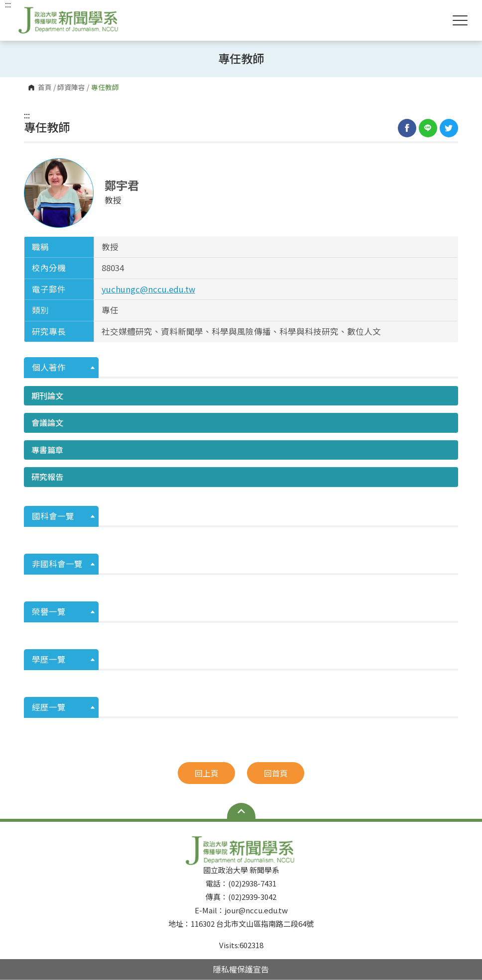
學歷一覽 (49, 659)
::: (27, 115)
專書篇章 (47, 450)
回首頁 (276, 773)
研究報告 (47, 477)
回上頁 (207, 773)
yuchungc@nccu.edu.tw (148, 289)
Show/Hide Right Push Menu (460, 20)
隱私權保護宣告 (241, 969)
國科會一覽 (53, 516)
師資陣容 (71, 88)
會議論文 (47, 422)
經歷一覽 (49, 707)
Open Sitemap (241, 811)
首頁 (45, 88)
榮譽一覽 (49, 611)
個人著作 (49, 367)
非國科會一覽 (57, 564)
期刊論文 (47, 395)
